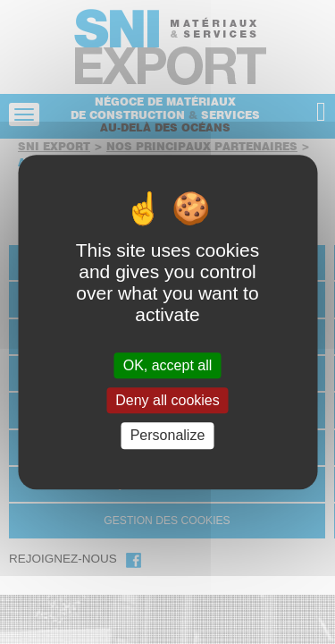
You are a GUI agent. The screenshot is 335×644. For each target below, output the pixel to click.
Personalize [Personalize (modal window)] (168, 436)
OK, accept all (168, 365)
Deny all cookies (167, 400)
